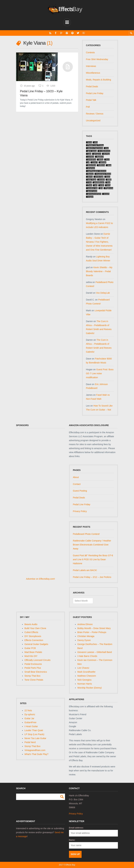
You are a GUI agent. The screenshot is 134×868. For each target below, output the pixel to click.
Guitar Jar (29, 718)
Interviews (91, 66)
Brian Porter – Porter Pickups (92, 632)
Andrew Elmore (85, 624)
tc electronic (105, 151)
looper (91, 197)
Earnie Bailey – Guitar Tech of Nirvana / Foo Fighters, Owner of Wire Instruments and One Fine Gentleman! (99, 242)
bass (108, 177)
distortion (92, 165)
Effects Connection (34, 640)
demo (90, 177)
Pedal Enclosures (33, 664)
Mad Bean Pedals (33, 652)
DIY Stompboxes (33, 636)
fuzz (108, 160)
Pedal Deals (92, 86)
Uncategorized (93, 121)
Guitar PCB (30, 648)
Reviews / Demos (95, 114)
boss (90, 142)
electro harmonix (95, 148)
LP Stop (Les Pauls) (34, 734)
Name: (72, 840)
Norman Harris (85, 684)
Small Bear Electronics (36, 672)
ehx (96, 142)
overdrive (92, 160)
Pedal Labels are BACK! (85, 570)
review (102, 180)
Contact (77, 484)
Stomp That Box (33, 676)
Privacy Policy (80, 511)
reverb (107, 194)
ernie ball (99, 177)
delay (101, 160)
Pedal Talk (91, 100)
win (96, 185)
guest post (92, 191)
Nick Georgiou (85, 680)
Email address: (76, 828)
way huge (92, 180)
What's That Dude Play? (36, 754)
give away (92, 151)
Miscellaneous (93, 73)
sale (90, 154)
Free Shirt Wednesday (97, 59)
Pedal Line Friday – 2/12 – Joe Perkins (92, 577)
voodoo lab (93, 188)
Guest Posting (80, 491)
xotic (102, 185)
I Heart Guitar (31, 726)
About (76, 477)
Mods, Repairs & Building (99, 80)
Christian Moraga (86, 636)
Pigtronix (109, 188)
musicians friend (104, 174)
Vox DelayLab (103, 293)
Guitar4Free (31, 722)
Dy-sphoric (30, 714)
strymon (91, 168)
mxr (107, 148)
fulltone (102, 165)
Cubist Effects (31, 632)
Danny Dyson (84, 640)
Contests (90, 52)
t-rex (90, 182)
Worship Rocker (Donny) (90, 688)
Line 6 (95, 162)
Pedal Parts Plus (33, 668)
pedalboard (99, 182)
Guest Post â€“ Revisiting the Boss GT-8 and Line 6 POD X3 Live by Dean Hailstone (93, 559)
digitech (100, 157)
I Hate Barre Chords (87, 656)
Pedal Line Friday (95, 93)
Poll (88, 107)
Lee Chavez (83, 668)
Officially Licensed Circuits (38, 660)
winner (103, 162)
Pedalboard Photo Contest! (86, 534)
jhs (101, 188)
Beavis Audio (31, 624)
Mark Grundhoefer (87, 672)
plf (89, 162)
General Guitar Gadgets (36, 644)
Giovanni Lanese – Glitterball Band (95, 652)
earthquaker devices (97, 171)
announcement (94, 194)
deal (109, 165)
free (109, 182)
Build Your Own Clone (35, 628)
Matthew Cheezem (87, 676)
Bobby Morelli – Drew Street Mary (94, 628)
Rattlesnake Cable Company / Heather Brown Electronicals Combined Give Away (92, 545)
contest (91, 157)
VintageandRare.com (35, 750)
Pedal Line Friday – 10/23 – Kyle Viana (41, 93)
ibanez (91, 174)
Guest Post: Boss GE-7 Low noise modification (100, 373)
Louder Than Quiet (34, 730)
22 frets (28, 710)
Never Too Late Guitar (35, 738)
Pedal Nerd (30, 742)
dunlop (107, 154)
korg (109, 185)
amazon (97, 154)
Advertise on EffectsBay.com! (40, 579)
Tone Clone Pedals (34, 680)
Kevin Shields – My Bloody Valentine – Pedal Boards (99, 271)
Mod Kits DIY (31, 656)
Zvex (90, 185)
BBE (109, 180)
